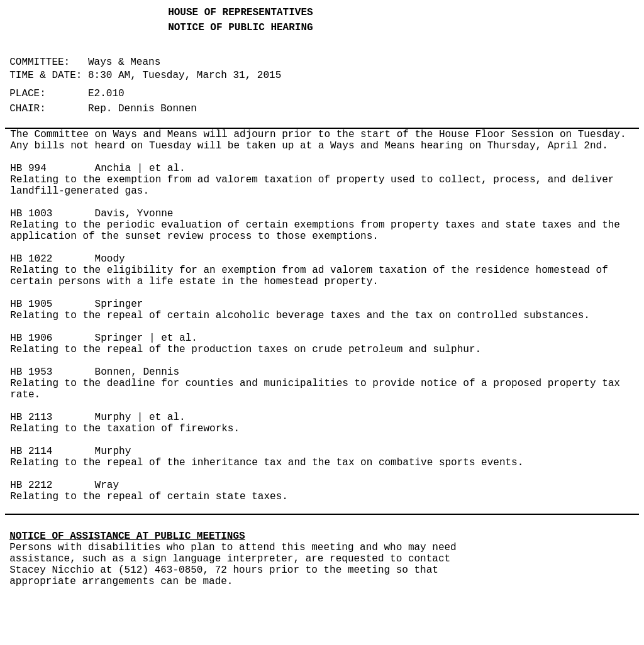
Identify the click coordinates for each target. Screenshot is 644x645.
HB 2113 (31, 417)
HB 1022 (31, 259)
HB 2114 (31, 451)
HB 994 (28, 168)
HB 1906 (31, 338)
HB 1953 (31, 372)
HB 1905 (31, 304)
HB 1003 (31, 214)
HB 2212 (31, 485)
